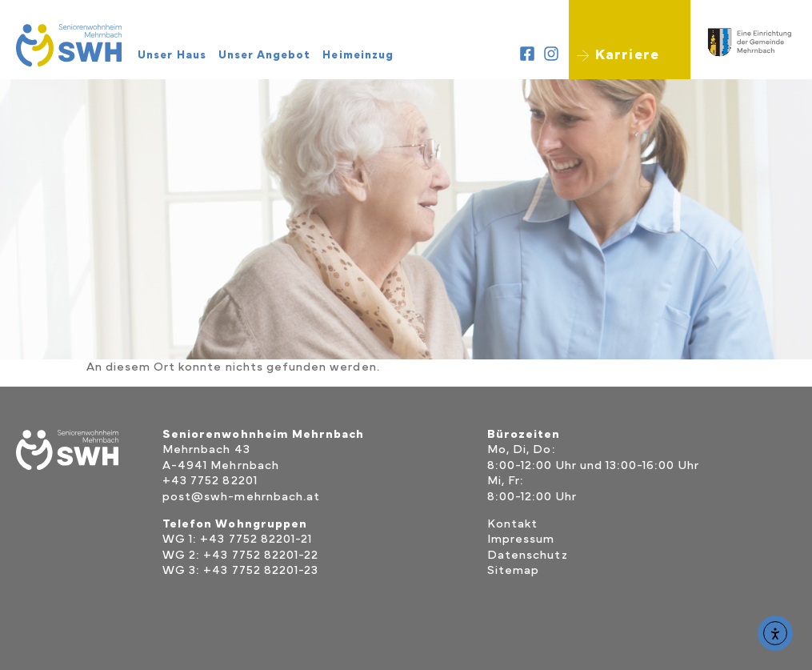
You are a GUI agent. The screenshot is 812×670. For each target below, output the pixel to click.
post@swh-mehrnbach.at (241, 497)
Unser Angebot (269, 55)
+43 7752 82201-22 (261, 555)
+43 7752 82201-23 (261, 570)
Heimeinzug (362, 55)
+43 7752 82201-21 (256, 539)
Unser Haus (176, 55)
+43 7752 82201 (210, 481)
